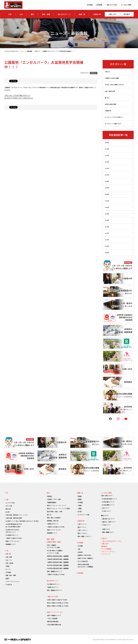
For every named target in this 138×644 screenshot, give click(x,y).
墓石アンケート (82, 527)
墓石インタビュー (83, 533)
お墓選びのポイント (53, 524)
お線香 (7, 566)
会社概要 (80, 546)
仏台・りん (9, 560)
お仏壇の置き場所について (109, 499)
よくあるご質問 (126, 5)
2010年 (107, 246)
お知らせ (37, 51)
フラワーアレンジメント (12, 581)
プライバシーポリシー (109, 552)
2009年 (107, 253)
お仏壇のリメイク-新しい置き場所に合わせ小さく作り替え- (22, 521)
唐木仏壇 (8, 509)
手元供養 (8, 572)
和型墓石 (50, 496)
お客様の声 (108, 111)
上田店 (80, 508)
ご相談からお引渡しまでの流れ (56, 527)
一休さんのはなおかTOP (11, 51)
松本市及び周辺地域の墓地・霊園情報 (58, 568)
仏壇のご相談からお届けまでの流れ (57, 600)
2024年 (107, 155)
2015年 (107, 214)
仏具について (105, 508)
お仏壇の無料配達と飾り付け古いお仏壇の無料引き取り (14, 525)
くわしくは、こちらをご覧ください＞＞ (17, 95)
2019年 (107, 188)
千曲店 (80, 505)
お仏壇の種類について (108, 505)
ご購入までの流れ (112, 5)
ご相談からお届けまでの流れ (14, 538)
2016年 (107, 207)
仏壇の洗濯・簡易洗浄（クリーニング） (17, 515)
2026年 (107, 142)
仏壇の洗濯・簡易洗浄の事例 (14, 518)
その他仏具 (9, 584)
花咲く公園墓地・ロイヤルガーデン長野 (53, 546)
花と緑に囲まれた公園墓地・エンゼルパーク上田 (55, 552)
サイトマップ (106, 554)
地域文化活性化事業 (110, 104)
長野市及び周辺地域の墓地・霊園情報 (58, 556)
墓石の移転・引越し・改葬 (55, 511)
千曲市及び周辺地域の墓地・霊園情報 (58, 559)
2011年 (107, 240)
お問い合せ (105, 544)
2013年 (107, 227)
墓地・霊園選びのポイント (55, 571)
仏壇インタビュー (83, 530)
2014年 (107, 220)
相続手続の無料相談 (53, 621)
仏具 (7, 550)
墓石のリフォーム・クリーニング (57, 505)
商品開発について (11, 544)
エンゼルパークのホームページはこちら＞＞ (19, 98)
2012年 (107, 233)
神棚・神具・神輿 (11, 575)
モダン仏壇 (9, 506)
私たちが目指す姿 (83, 561)
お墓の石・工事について (109, 522)
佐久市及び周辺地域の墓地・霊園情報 (58, 565)
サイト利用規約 (106, 549)
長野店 (80, 499)
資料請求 (104, 546)
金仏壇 (7, 512)
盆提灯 (7, 578)
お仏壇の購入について (108, 502)
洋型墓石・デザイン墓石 (54, 499)
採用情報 (99, 5)
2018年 (107, 194)
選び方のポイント (53, 581)
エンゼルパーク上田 (83, 515)
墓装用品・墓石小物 (53, 521)
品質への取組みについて (54, 615)
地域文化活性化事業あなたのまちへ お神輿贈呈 (85, 565)
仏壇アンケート (82, 524)
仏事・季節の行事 (110, 91)
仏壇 (7, 499)
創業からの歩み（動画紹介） (86, 558)
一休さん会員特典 (52, 618)
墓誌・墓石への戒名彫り (54, 518)
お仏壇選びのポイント (12, 535)
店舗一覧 (80, 493)
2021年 (107, 175)
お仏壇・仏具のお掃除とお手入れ (114, 85)
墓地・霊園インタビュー (85, 536)
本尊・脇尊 (9, 557)
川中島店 (80, 502)
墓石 (48, 493)
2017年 (107, 201)
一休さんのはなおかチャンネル (111, 541)
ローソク (8, 569)
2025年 (107, 149)
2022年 (107, 168)
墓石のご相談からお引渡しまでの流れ (58, 603)
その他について (106, 511)
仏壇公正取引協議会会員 (54, 625)
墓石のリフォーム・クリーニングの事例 (58, 508)
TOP (7, 493)
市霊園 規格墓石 (52, 502)
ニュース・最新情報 (27, 51)
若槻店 (80, 496)
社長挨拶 (80, 552)
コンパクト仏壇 (10, 503)
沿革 (79, 549)
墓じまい (107, 98)
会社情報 (90, 5)
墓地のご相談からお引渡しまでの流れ (58, 606)
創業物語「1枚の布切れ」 (85, 555)
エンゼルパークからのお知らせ (114, 117)
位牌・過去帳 (9, 563)
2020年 (107, 181)
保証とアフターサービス (12, 541)
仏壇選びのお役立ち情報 (112, 78)
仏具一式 (8, 554)
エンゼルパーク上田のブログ (113, 124)
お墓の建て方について (108, 519)
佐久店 (80, 511)
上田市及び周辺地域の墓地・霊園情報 (58, 562)
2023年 (107, 162)
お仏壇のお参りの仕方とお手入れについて (12, 531)
